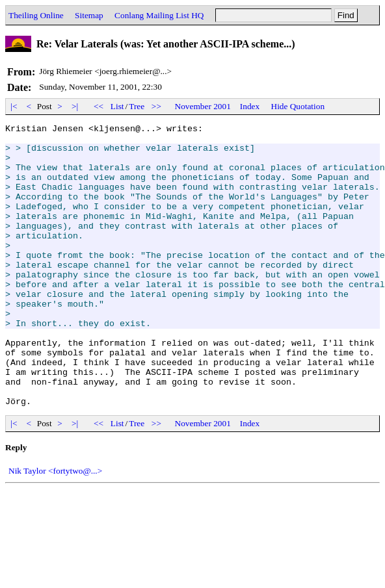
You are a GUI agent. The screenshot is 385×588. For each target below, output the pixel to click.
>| (75, 106)
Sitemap (89, 15)
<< (99, 106)
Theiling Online (36, 15)
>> (157, 106)
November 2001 (203, 106)
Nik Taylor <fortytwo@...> (55, 527)
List (117, 106)
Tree (137, 106)
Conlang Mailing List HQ (159, 15)
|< (14, 106)
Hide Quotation (298, 106)
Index (250, 106)
